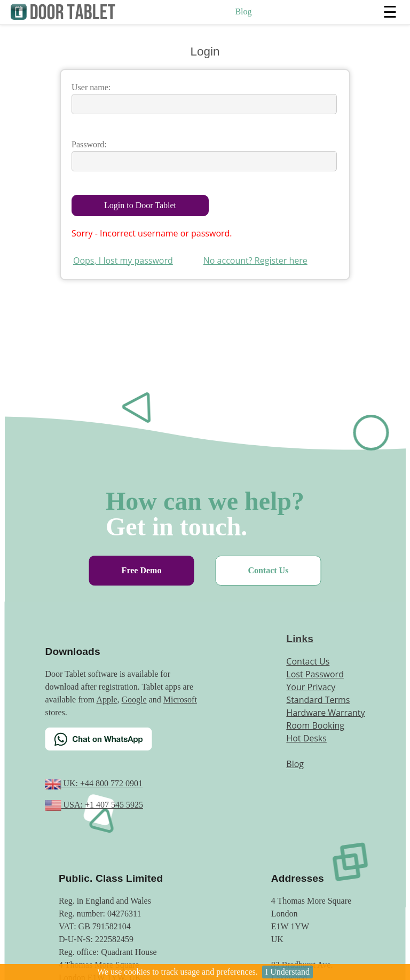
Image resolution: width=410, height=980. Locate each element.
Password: (89, 144)
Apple (107, 700)
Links (300, 639)
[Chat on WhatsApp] (125, 746)
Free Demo (142, 570)
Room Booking (315, 725)
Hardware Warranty (325, 713)
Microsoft (180, 700)
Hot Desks (306, 738)
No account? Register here (255, 260)
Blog (243, 11)
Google (134, 700)
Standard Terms (318, 700)
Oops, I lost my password (123, 260)
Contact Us (268, 570)
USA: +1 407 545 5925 (102, 805)
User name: (91, 87)
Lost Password (315, 674)
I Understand (287, 972)
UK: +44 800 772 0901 (102, 783)
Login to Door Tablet (140, 205)
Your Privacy (311, 687)
